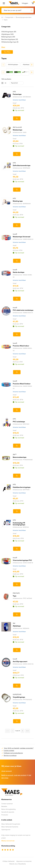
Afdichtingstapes (13, 65)
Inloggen (25, 3)
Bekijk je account (7, 775)
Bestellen (4, 807)
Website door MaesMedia (18, 864)
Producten (5, 815)
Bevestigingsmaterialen (24, 17)
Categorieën (9, 17)
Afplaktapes (26, 65)
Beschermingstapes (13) (10, 39)
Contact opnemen (7, 804)
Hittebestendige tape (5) (10, 42)
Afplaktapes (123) (7, 34)
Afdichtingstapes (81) (9, 32)
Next (32, 65)
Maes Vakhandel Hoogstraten (11, 824)
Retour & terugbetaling (8, 809)
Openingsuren (6, 830)
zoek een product (20, 775)
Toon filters (7, 52)
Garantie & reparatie (8, 812)
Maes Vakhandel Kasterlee (10, 827)
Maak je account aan (8, 841)
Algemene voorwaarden (24, 861)
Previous (3, 65)
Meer (3, 47)
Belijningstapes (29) (8, 37)
